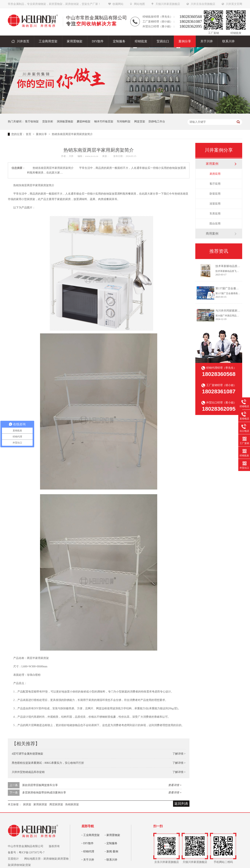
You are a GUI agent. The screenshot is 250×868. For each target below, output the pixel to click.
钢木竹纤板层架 (104, 122)
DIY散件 (88, 843)
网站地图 (139, 4)
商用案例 (212, 234)
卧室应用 (215, 194)
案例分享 (42, 134)
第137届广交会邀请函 (228, 288)
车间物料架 (124, 122)
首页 (29, 134)
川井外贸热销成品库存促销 (28, 772)
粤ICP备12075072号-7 (32, 852)
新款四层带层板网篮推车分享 (40, 785)
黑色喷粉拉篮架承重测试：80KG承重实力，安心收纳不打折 (48, 763)
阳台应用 (215, 224)
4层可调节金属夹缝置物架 (27, 754)
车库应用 (215, 214)
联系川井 (112, 860)
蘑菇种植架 (84, 122)
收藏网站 (118, 4)
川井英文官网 (234, 4)
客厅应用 (215, 184)
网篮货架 (140, 122)
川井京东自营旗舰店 (203, 4)
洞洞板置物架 (65, 122)
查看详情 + (175, 785)
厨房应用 (215, 174)
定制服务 (112, 843)
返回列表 (181, 804)
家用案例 (212, 164)
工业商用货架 (91, 835)
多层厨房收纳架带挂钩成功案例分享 (44, 793)
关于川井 (89, 860)
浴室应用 (215, 204)
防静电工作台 (157, 122)
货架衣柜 (48, 122)
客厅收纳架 (32, 122)
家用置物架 (113, 835)
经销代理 (89, 852)
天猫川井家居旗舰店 (168, 4)
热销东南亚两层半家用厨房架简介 (72, 134)
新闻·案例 (112, 852)
